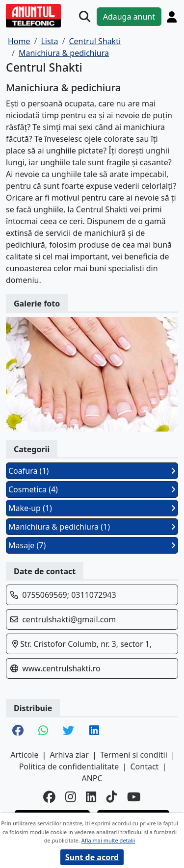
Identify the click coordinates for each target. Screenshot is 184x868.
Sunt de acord (92, 857)
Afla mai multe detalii (108, 840)
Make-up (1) (92, 508)
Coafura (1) (92, 471)
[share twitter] (68, 731)
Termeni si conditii (134, 755)
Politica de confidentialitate (69, 766)
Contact (144, 766)
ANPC (92, 778)
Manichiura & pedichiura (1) (92, 527)
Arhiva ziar (69, 755)
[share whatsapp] (43, 731)
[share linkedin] (94, 731)
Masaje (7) (92, 545)
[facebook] (49, 797)
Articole (24, 755)
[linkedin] (91, 797)
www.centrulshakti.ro (61, 668)
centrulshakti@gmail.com (69, 619)
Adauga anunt (129, 17)
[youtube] (134, 797)
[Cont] (172, 17)
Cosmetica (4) (92, 489)
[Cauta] (85, 16)
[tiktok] (112, 797)
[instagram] (71, 797)
